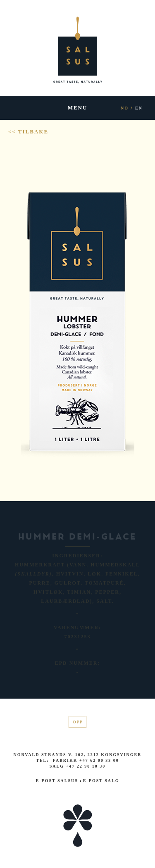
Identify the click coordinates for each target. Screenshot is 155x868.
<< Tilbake (28, 132)
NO (125, 108)
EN (139, 108)
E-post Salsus (57, 781)
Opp (78, 722)
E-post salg (99, 781)
